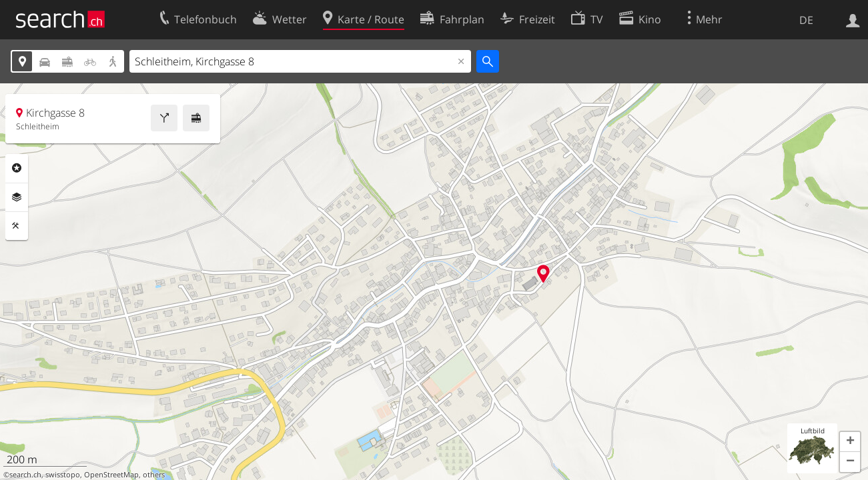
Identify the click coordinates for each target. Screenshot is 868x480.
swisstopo (63, 475)
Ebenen (17, 197)
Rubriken (17, 168)
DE (806, 20)
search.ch (25, 475)
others (154, 475)
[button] (850, 442)
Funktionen (17, 226)
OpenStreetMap (111, 475)
